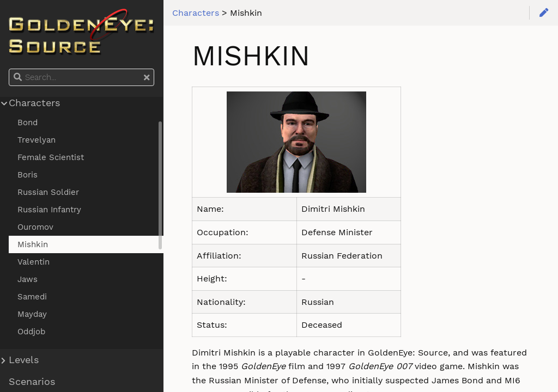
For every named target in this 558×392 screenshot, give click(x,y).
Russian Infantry (49, 210)
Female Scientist (51, 157)
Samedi (32, 297)
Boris (28, 175)
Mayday (32, 314)
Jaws (28, 279)
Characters (34, 103)
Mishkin (33, 244)
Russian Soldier (48, 192)
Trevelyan (37, 140)
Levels (24, 360)
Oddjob (31, 332)
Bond (28, 122)
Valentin (34, 262)
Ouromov (35, 227)
